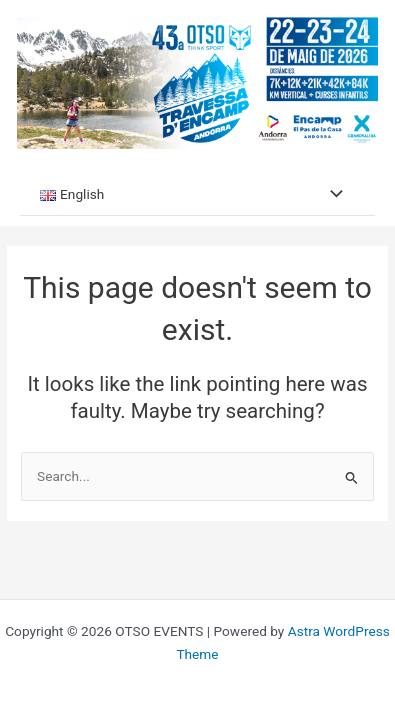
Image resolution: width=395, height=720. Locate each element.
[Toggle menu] (331, 194)
